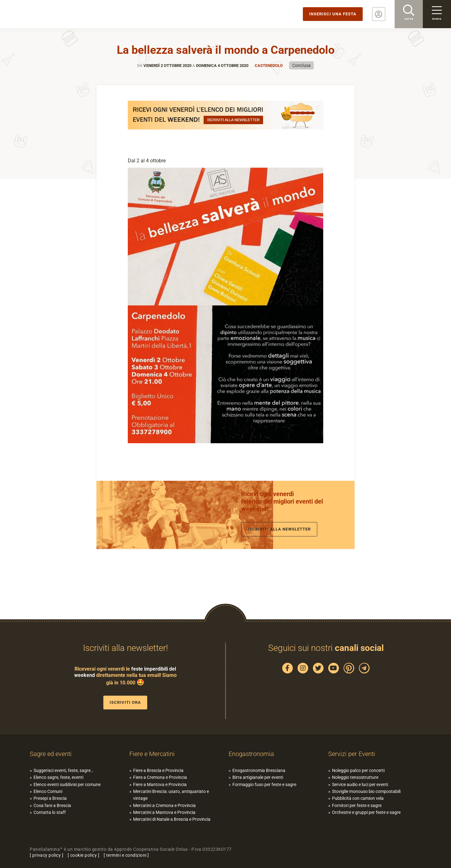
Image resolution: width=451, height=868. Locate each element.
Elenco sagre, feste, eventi (58, 777)
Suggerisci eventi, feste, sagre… (63, 770)
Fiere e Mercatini (152, 754)
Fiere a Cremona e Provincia (160, 777)
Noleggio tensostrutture (355, 777)
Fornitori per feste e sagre (357, 805)
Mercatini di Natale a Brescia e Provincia (172, 819)
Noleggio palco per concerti (358, 770)
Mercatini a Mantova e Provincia (164, 812)
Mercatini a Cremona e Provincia (164, 805)
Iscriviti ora (125, 702)
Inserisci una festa (333, 14)
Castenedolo (269, 66)
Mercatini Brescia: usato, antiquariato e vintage (171, 795)
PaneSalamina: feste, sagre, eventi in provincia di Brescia (49, 14)
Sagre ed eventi (51, 754)
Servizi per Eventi (352, 754)
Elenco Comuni (48, 791)
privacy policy (47, 855)
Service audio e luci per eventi (360, 784)
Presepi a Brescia (50, 798)
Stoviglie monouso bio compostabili (366, 791)
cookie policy (84, 855)
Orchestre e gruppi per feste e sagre (366, 812)
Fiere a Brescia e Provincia (158, 770)
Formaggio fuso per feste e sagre (264, 784)
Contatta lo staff (50, 812)
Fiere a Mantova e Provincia (160, 784)
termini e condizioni (126, 855)
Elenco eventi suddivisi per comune (67, 784)
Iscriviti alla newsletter (279, 529)
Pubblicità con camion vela (358, 798)
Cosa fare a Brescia (52, 805)
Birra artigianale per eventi (258, 777)
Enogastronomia (251, 754)
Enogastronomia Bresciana (259, 770)
